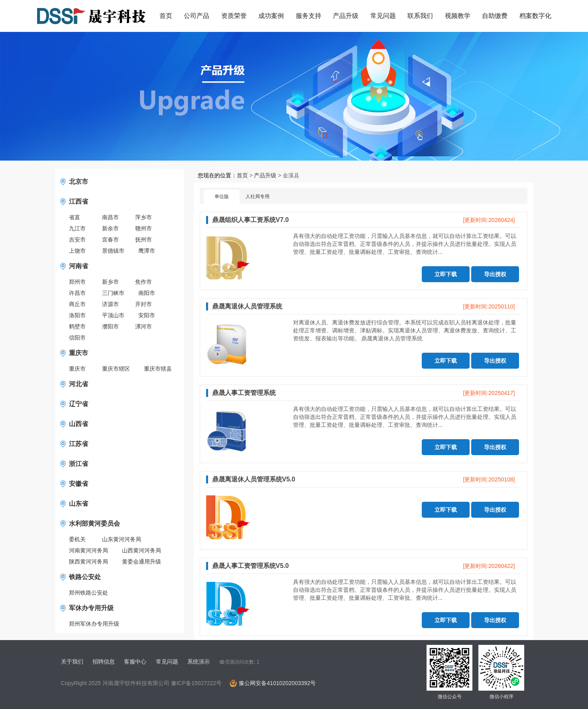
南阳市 (147, 293)
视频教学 (458, 16)
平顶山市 (113, 315)
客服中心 (135, 662)
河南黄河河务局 (88, 550)
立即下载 (446, 274)
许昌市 (77, 293)
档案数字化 (535, 16)
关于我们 (72, 662)
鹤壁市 (77, 326)
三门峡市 (113, 293)
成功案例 (271, 16)
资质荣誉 (234, 16)
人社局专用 (258, 196)
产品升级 (346, 16)
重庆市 (77, 369)
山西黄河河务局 (142, 550)
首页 (166, 16)
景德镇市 (113, 251)
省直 (75, 217)
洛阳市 (77, 315)
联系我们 (420, 16)
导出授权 (495, 274)
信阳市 (77, 338)
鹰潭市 (147, 251)
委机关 (77, 539)
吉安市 (77, 240)
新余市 (110, 228)
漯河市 (144, 326)
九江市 (77, 228)
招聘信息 (104, 662)
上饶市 (77, 251)
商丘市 (77, 304)
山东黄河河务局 (122, 539)
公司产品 (197, 16)
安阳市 (147, 315)
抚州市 (144, 240)
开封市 (144, 304)
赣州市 (144, 228)
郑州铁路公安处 (88, 593)
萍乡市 (144, 217)
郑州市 (77, 282)
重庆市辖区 (116, 369)
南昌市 (110, 217)
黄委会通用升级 (142, 562)
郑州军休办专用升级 (94, 624)
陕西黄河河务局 (88, 562)
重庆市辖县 (158, 369)
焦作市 (144, 282)
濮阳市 (110, 326)
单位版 (222, 196)
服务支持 (309, 16)
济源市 (110, 304)
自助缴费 (495, 16)
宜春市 (110, 240)
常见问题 (383, 16)
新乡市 (110, 282)
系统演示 (199, 662)
